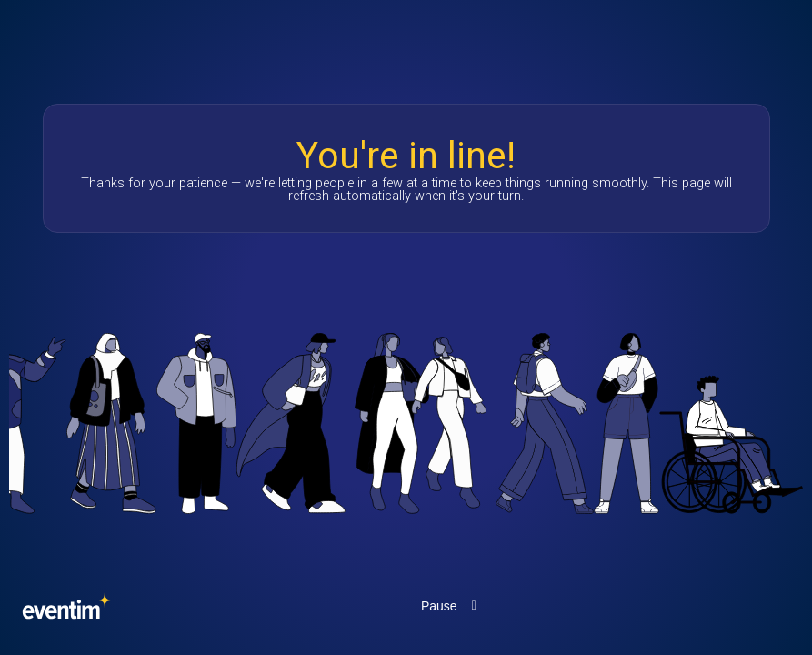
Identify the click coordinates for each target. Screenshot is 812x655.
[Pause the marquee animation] (451, 606)
